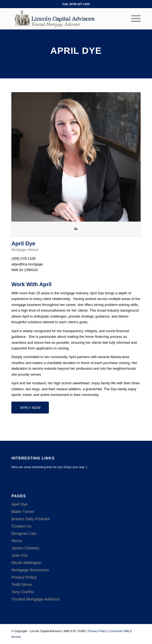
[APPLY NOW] (30, 408)
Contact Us (21, 526)
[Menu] (133, 19)
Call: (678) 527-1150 (76, 4)
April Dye (20, 504)
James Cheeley (25, 548)
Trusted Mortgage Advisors (36, 599)
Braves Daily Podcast (31, 519)
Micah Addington (26, 563)
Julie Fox (19, 555)
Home (17, 541)
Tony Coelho (23, 592)
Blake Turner (23, 511)
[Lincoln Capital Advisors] (63, 19)
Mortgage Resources (30, 570)
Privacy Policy (24, 577)
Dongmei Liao (24, 533)
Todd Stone (22, 584)
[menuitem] (133, 19)
